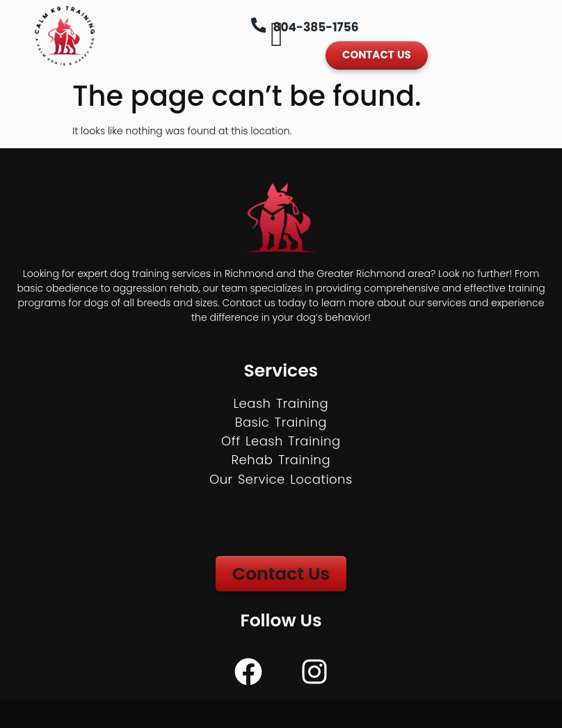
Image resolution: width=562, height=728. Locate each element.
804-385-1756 (316, 27)
